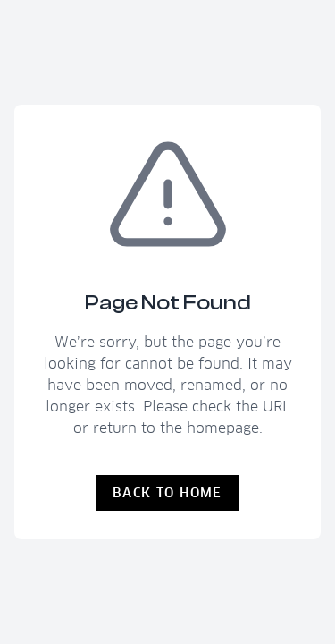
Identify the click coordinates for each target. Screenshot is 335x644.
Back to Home (167, 493)
